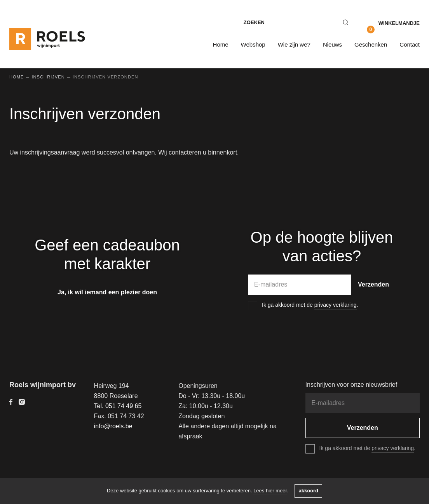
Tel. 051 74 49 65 (118, 406)
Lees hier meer (270, 491)
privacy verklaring (336, 305)
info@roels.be (113, 426)
